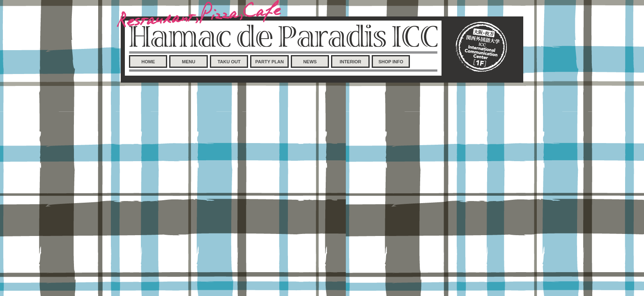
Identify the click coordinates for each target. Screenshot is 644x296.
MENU (189, 62)
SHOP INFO (391, 62)
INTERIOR (351, 62)
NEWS (310, 62)
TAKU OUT (229, 62)
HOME (148, 62)
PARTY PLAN (270, 62)
